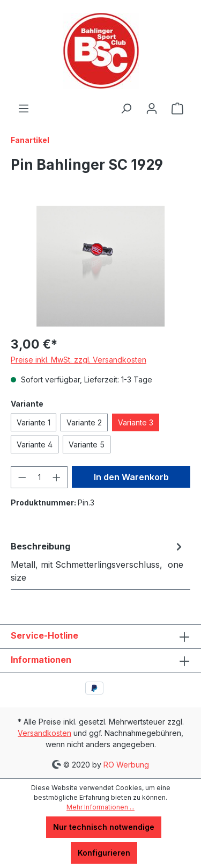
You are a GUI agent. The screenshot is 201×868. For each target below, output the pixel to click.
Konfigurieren (104, 853)
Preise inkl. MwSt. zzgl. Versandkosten (79, 360)
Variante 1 (33, 422)
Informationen (41, 660)
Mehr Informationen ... (100, 807)
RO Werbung (125, 764)
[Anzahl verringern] (22, 477)
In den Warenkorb (131, 477)
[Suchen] (126, 108)
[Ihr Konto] (152, 108)
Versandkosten (44, 733)
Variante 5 (87, 444)
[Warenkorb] (177, 108)
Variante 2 (84, 422)
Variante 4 (35, 444)
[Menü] (24, 108)
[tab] (98, 561)
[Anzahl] (39, 477)
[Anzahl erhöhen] (57, 477)
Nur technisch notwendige (104, 827)
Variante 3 (136, 422)
